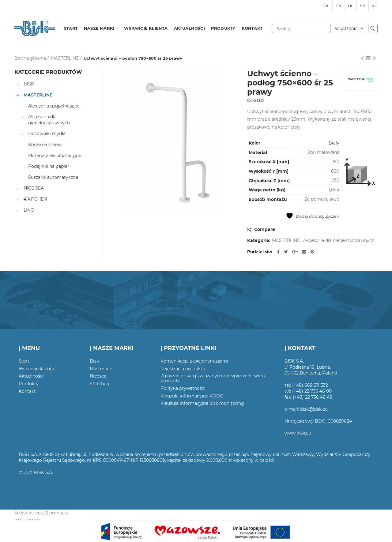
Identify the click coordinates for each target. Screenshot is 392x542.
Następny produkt (375, 59)
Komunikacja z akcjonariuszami (194, 361)
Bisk (94, 361)
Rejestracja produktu (183, 369)
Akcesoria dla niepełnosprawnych (339, 241)
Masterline (101, 369)
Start (24, 361)
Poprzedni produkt (362, 59)
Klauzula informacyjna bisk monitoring (202, 403)
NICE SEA (34, 188)
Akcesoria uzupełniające (54, 106)
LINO (29, 210)
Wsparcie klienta (36, 369)
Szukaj (373, 28)
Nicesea (98, 376)
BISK (29, 84)
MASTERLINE (65, 58)
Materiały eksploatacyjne (55, 156)
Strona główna (30, 58)
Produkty (29, 384)
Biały (334, 143)
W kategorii (347, 29)
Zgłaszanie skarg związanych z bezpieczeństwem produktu (213, 378)
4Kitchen (99, 384)
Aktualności (31, 376)
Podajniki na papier (49, 166)
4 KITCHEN (35, 199)
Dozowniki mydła (47, 134)
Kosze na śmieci (45, 145)
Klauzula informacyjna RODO (192, 396)
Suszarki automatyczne (53, 177)
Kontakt (27, 391)
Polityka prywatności (183, 388)
